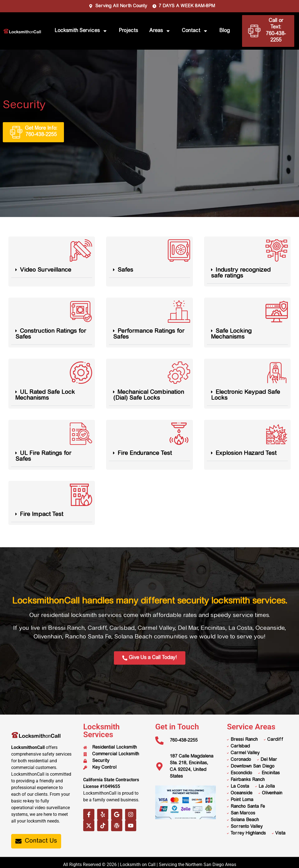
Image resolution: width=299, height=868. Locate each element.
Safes (125, 270)
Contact (195, 31)
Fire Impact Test (41, 515)
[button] (52, 271)
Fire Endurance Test (145, 454)
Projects (128, 31)
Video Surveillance (46, 270)
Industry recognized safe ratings (241, 273)
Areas (160, 31)
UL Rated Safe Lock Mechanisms (45, 396)
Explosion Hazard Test (246, 454)
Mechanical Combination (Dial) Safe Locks (149, 396)
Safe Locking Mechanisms (231, 334)
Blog (224, 31)
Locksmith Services (81, 31)
